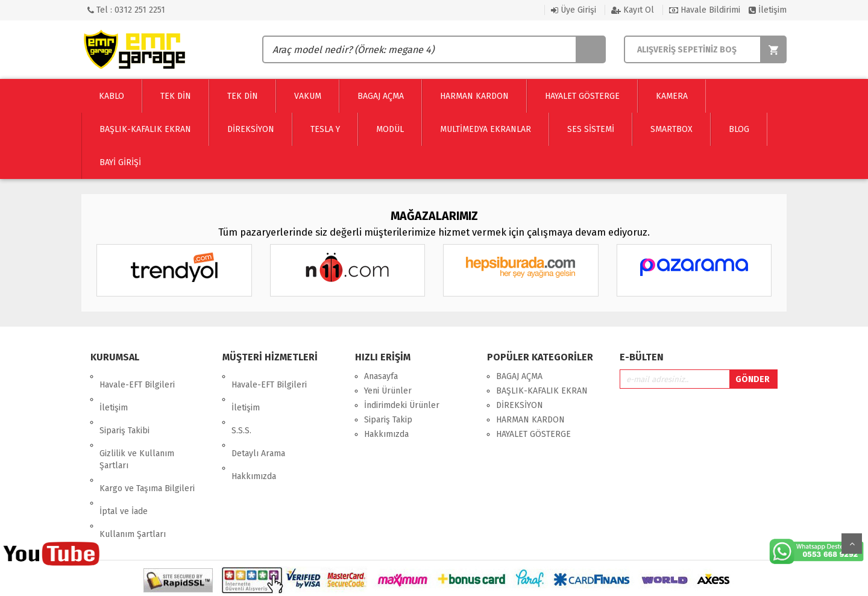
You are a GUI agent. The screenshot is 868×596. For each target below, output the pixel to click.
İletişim (768, 10)
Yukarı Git (852, 544)
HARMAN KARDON (530, 420)
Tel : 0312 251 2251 (126, 10)
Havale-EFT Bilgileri (137, 376)
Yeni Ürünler (388, 391)
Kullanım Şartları (133, 475)
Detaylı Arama (258, 420)
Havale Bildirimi (705, 10)
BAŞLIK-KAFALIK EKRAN (542, 391)
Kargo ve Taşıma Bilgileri (147, 446)
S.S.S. (241, 405)
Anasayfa (381, 376)
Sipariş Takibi (124, 405)
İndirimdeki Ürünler (402, 405)
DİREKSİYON (520, 405)
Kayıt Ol (633, 10)
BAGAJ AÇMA (519, 376)
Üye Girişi (574, 10)
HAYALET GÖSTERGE (533, 434)
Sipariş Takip (388, 420)
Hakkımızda (254, 434)
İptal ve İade (124, 461)
